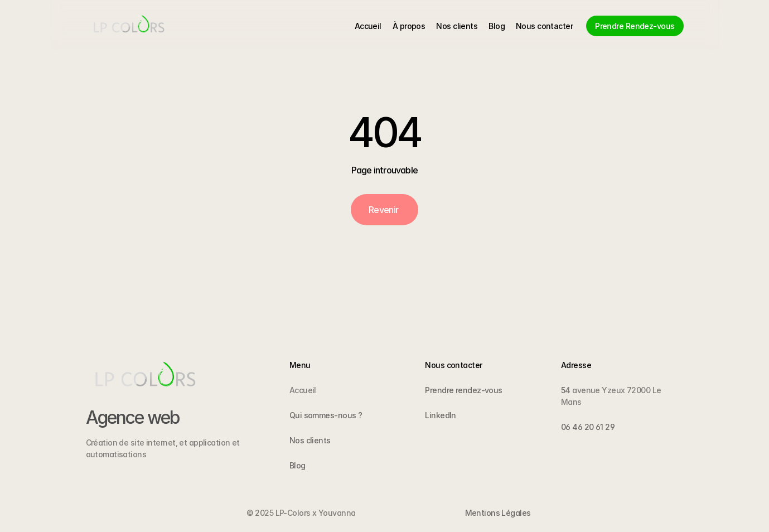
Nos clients (310, 440)
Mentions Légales (498, 513)
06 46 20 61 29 (588, 427)
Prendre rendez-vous (463, 390)
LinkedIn (441, 415)
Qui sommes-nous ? (326, 415)
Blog (298, 465)
